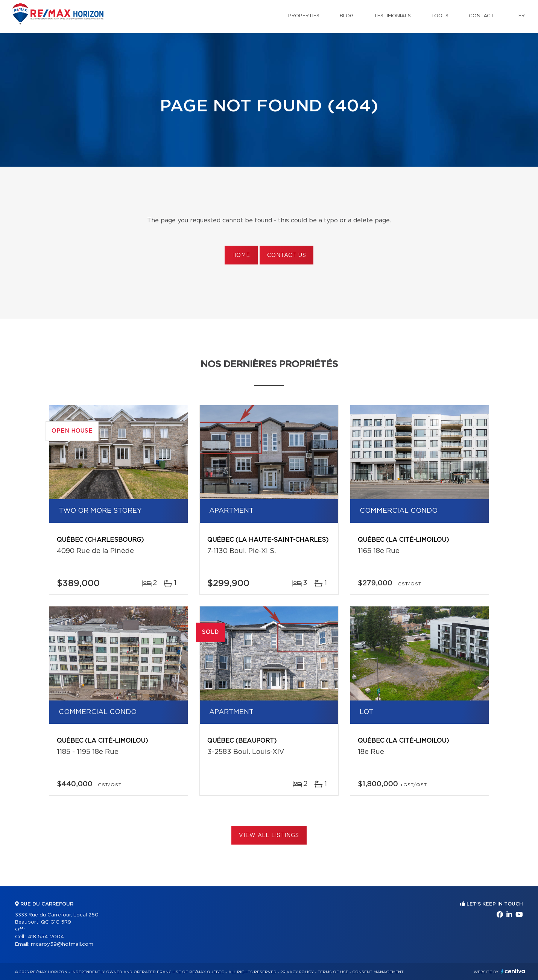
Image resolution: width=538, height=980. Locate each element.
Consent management (378, 972)
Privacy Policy (297, 972)
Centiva (513, 971)
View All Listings (269, 836)
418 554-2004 (46, 937)
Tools (440, 16)
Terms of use (333, 972)
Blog (347, 16)
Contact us (286, 255)
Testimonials (392, 16)
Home (241, 255)
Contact (481, 16)
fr (522, 16)
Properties (304, 16)
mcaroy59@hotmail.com (62, 944)
